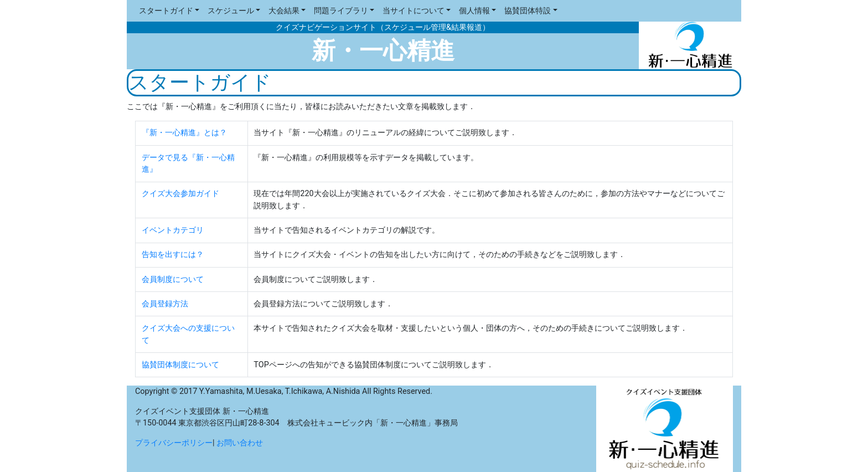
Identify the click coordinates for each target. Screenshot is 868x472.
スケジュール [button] (231, 11)
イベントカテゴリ (173, 230)
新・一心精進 (383, 51)
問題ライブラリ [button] (341, 11)
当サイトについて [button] (414, 11)
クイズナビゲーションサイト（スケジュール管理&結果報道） (383, 27)
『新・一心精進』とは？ (184, 133)
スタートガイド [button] (166, 11)
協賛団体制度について (180, 365)
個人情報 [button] (474, 11)
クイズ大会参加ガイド (180, 194)
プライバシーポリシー (174, 443)
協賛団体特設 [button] (528, 11)
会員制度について (173, 279)
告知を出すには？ (173, 255)
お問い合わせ (240, 443)
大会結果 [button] (284, 11)
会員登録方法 (165, 304)
